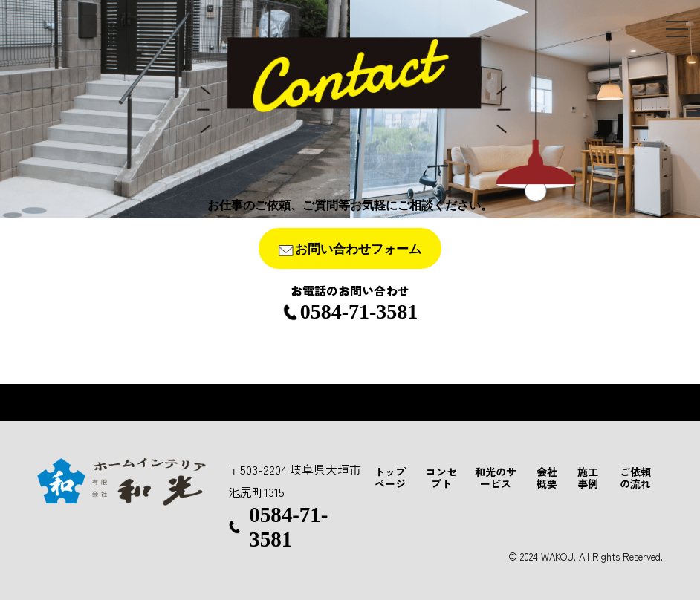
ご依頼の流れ (635, 477)
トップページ (390, 477)
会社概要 (547, 477)
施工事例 (588, 477)
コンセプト (441, 477)
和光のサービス (496, 477)
